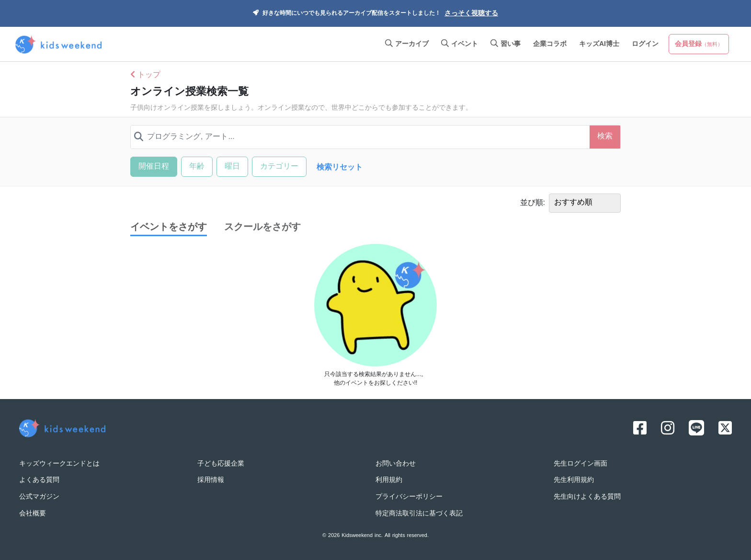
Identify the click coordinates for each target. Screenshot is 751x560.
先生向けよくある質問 (587, 497)
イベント (460, 44)
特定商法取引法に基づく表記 (419, 514)
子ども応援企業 (221, 464)
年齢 (197, 167)
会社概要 (33, 514)
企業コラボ (550, 44)
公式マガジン (39, 497)
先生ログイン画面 (580, 464)
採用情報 (211, 480)
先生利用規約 (574, 480)
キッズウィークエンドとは (59, 464)
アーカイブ (407, 44)
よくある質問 (39, 480)
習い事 (506, 44)
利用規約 (389, 480)
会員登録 (699, 44)
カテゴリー (279, 167)
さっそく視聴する (471, 14)
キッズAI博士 (599, 44)
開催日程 (154, 167)
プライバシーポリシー (409, 497)
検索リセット (340, 168)
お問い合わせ (396, 464)
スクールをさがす (262, 228)
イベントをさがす (169, 228)
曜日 (232, 167)
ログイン (645, 44)
